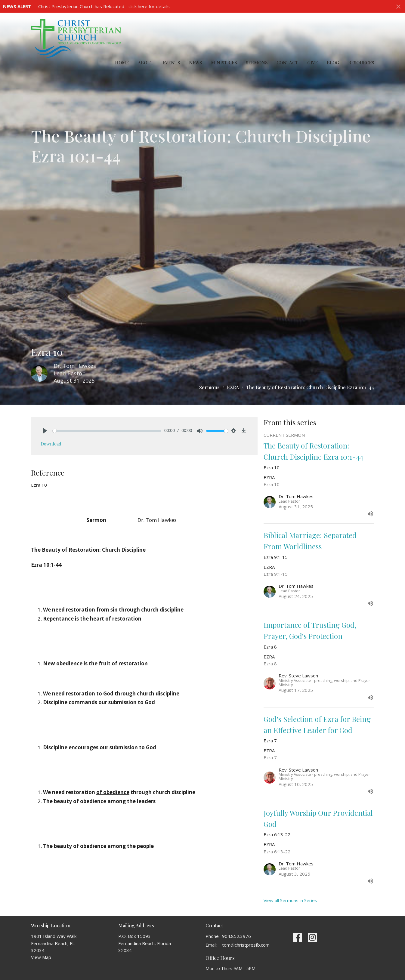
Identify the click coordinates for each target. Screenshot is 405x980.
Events (171, 63)
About (146, 63)
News (195, 63)
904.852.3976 (237, 936)
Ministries (224, 63)
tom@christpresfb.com (246, 945)
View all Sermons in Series (290, 900)
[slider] (107, 431)
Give (312, 63)
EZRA (233, 387)
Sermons (257, 63)
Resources (361, 63)
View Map (41, 957)
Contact (287, 63)
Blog (333, 63)
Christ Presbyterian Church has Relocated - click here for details (104, 6)
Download (51, 444)
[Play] (45, 431)
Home (122, 63)
